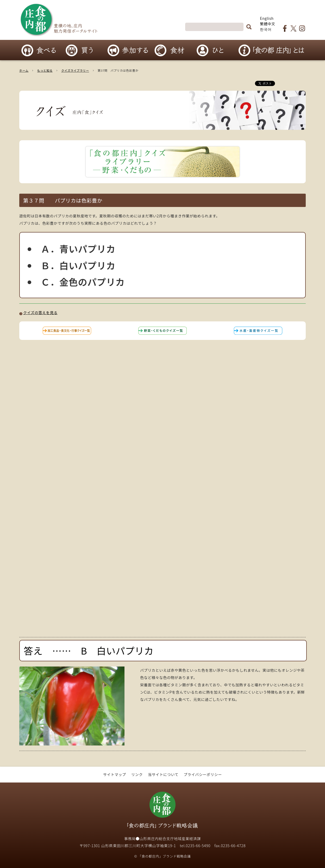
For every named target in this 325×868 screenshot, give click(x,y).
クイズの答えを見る (40, 313)
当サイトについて (163, 774)
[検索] (214, 27)
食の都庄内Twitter (293, 28)
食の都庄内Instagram (302, 28)
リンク (137, 774)
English (267, 18)
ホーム (24, 70)
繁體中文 (268, 24)
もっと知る (45, 70)
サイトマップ (115, 774)
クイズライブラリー (75, 70)
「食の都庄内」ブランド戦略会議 (162, 805)
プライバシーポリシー (203, 774)
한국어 (266, 29)
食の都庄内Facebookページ (285, 28)
